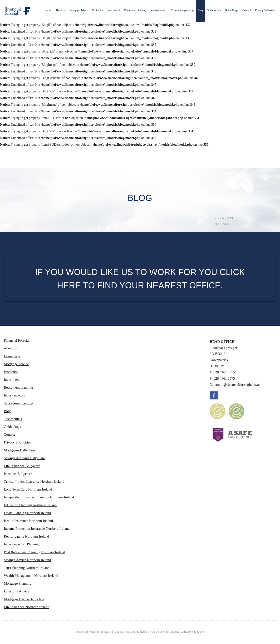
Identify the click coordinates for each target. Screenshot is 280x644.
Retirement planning (135, 10)
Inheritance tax (159, 10)
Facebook (214, 395)
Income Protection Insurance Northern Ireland (37, 529)
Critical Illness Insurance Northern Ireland (34, 482)
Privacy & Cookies (265, 10)
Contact (247, 10)
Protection (98, 10)
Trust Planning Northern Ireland (27, 568)
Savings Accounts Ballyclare (24, 458)
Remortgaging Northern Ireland (26, 536)
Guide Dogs (232, 10)
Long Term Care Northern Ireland (28, 489)
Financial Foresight (18, 340)
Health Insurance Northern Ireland (28, 521)
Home (48, 10)
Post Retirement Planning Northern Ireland (34, 552)
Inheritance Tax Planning (22, 544)
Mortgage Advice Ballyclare (24, 599)
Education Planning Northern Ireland (30, 505)
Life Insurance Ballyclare (22, 466)
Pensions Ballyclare (18, 474)
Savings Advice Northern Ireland (27, 560)
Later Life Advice (17, 591)
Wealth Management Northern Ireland (31, 576)
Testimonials (214, 10)
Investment (114, 10)
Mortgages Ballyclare (19, 450)
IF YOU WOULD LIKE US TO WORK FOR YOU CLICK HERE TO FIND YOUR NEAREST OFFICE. (140, 279)
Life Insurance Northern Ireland (27, 607)
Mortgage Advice (79, 10)
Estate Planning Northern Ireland (27, 513)
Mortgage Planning (17, 583)
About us (61, 10)
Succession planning (182, 10)
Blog (200, 10)
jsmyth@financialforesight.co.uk (237, 385)
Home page (12, 356)
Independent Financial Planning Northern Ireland (39, 497)
